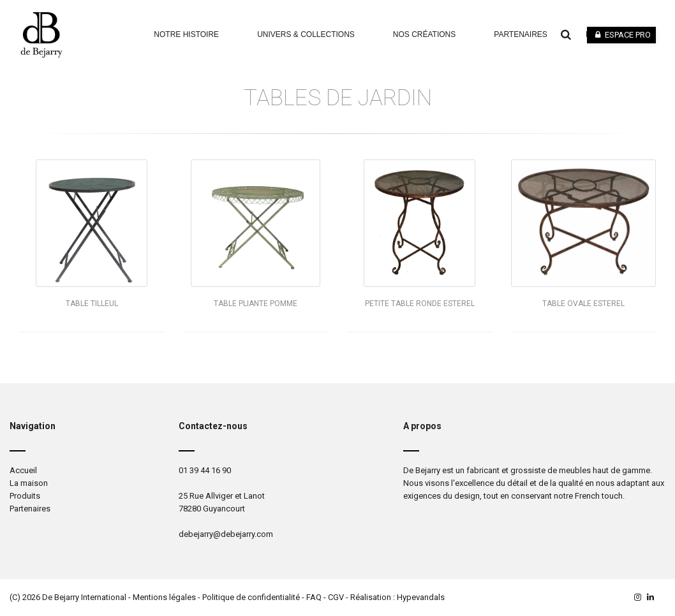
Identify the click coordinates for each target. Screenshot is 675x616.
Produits (25, 496)
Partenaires (521, 34)
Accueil (23, 470)
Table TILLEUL (92, 304)
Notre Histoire (186, 34)
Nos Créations (424, 34)
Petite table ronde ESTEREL (420, 304)
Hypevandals (421, 597)
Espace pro (621, 35)
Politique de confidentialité (251, 597)
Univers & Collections (306, 34)
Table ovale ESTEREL (583, 304)
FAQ (314, 597)
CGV (336, 597)
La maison (29, 483)
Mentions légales (164, 597)
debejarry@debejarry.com (226, 534)
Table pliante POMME (256, 304)
